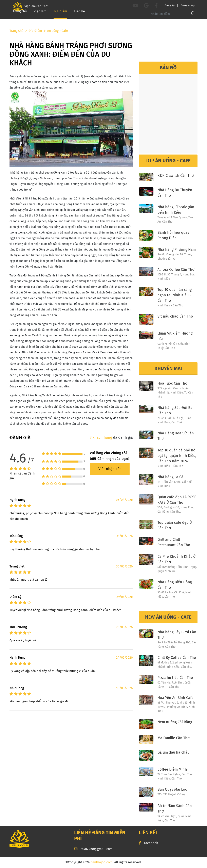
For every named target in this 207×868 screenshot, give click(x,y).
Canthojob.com (102, 862)
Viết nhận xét (110, 469)
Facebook (148, 843)
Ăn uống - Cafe (58, 31)
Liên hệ (80, 16)
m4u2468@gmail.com (93, 849)
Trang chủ (20, 16)
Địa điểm (60, 16)
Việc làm (40, 16)
